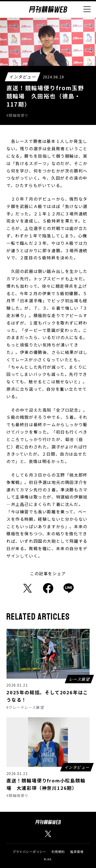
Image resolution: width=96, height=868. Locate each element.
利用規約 (58, 852)
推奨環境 (77, 852)
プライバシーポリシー (29, 852)
